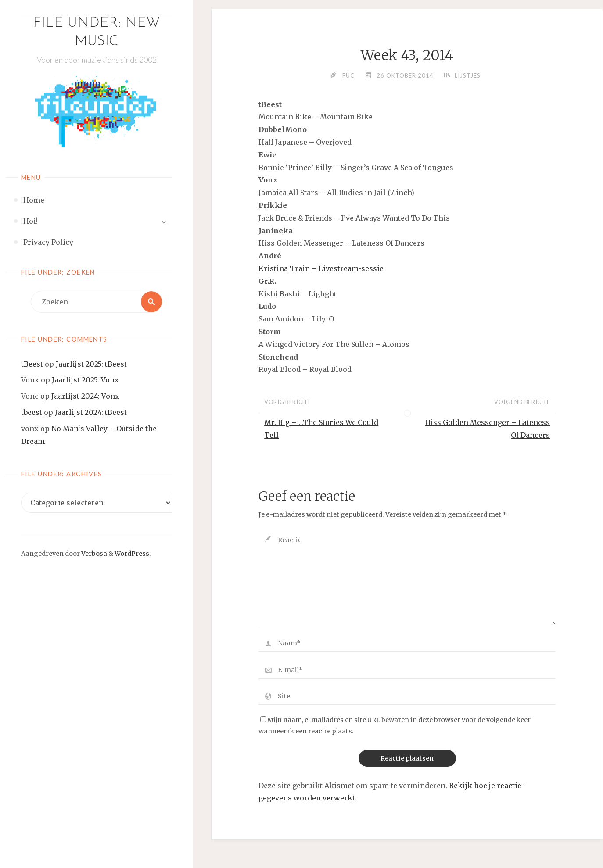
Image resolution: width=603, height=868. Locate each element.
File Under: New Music (97, 32)
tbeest (32, 412)
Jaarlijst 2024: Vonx (85, 396)
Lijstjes (468, 75)
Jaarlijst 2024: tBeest (91, 412)
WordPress (132, 554)
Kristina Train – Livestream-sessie (321, 268)
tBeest (32, 364)
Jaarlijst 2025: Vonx (85, 380)
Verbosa (93, 554)
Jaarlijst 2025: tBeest (91, 364)
